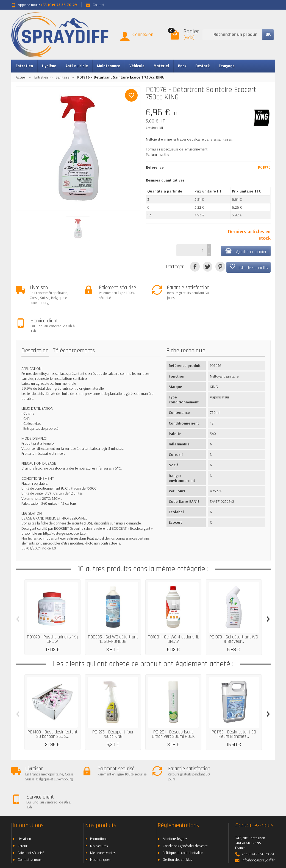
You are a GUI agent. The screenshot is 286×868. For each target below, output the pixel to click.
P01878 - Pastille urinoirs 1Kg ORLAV (52, 612)
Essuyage (227, 66)
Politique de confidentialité (183, 802)
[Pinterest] (220, 266)
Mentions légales (175, 788)
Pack (182, 66)
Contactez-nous (29, 809)
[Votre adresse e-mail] (130, 830)
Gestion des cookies (177, 809)
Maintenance (109, 66)
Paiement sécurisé (31, 802)
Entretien (24, 66)
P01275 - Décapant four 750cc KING (113, 707)
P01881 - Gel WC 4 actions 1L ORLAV (173, 612)
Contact (95, 5)
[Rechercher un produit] (232, 35)
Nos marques (100, 809)
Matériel (161, 66)
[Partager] (195, 266)
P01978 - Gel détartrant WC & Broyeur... (234, 612)
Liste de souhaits (248, 267)
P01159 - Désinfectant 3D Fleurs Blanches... (234, 707)
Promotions (99, 788)
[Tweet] (208, 266)
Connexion (143, 34)
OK (268, 34)
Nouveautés (99, 795)
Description (35, 323)
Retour (23, 795)
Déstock (202, 66)
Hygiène (49, 66)
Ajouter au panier (246, 251)
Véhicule (137, 66)
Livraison (24, 788)
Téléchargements (74, 323)
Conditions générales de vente (185, 795)
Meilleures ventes (103, 802)
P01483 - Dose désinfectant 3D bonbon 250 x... (52, 707)
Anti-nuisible (77, 66)
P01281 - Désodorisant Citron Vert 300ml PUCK (173, 707)
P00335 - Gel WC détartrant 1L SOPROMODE (113, 612)
